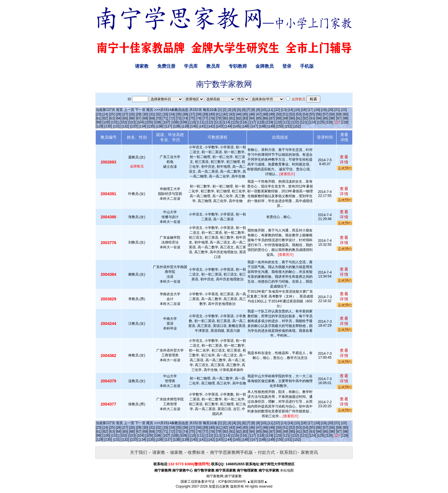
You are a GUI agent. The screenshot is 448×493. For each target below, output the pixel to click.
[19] (324, 110)
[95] (325, 118)
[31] (152, 114)
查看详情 (344, 159)
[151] (288, 126)
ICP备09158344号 (232, 482)
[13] (284, 110)
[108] (175, 122)
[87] (272, 118)
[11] (270, 110)
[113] (218, 122)
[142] (211, 126)
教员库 (213, 66)
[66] (132, 118)
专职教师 (238, 66)
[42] (225, 114)
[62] (105, 118)
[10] (264, 110)
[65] (125, 118)
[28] (132, 114)
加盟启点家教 (219, 486)
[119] (269, 122)
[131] (117, 126)
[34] (172, 114)
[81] (232, 118)
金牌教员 (265, 66)
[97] (339, 118)
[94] (319, 118)
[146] (246, 126)
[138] (177, 126)
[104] (141, 122)
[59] (339, 114)
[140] (194, 126)
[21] (337, 110)
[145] (237, 126)
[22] (344, 110)
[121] (286, 122)
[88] (279, 118)
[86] (265, 118)
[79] (219, 118)
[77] (205, 118)
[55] (312, 114)
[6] (244, 110)
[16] (304, 110)
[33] (165, 114)
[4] (234, 110)
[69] (152, 118)
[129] (100, 126)
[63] (112, 118)
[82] (239, 118)
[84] (252, 118)
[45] (245, 114)
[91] (299, 118)
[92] (305, 118)
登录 (287, 66)
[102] (123, 122)
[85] (259, 118)
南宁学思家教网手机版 (231, 452)
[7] (248, 110)
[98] (345, 118)
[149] (271, 126)
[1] (220, 110)
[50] (279, 114)
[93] (312, 118)
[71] (165, 118)
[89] (285, 118)
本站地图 (287, 470)
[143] (220, 126)
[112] (209, 122)
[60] (345, 114)
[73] (179, 118)
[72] (172, 118)
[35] (179, 114)
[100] (106, 122)
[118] (261, 122)
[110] (192, 122)
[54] (305, 114)
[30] (145, 114)
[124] (312, 122)
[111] (201, 122)
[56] (319, 114)
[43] (232, 114)
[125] (321, 122)
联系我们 (288, 452)
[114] (226, 122)
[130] (108, 126)
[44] (239, 114)
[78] (212, 118)
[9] (258, 110)
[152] (297, 126)
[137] (168, 126)
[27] (125, 114)
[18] (317, 110)
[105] (149, 122)
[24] (105, 114)
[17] (311, 110)
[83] (245, 118)
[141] (203, 126)
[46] (252, 114)
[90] (292, 118)
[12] (277, 110)
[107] (166, 122)
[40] (212, 114)
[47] (259, 114)
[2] (225, 110)
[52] (292, 114)
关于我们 (139, 452)
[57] (325, 114)
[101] (115, 122)
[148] (263, 126)
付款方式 (266, 452)
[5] (239, 110)
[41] (219, 114)
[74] (185, 118)
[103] (132, 122)
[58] (332, 114)
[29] (139, 114)
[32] (159, 114)
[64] (119, 118)
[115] (235, 122)
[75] (192, 118)
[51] (285, 114)
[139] (185, 126)
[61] (99, 118)
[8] (253, 110)
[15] (297, 110)
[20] (331, 110)
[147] (254, 126)
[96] (332, 118)
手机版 (307, 66)
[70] (159, 118)
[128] (345, 122)
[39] (205, 114)
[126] (330, 122)
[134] (142, 126)
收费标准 (196, 452)
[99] (99, 122)
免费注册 (166, 66)
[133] (134, 126)
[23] (99, 114)
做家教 (176, 452)
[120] (278, 122)
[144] (228, 126)
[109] (184, 122)
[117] (252, 122)
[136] (160, 126)
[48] (265, 114)
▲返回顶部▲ (257, 482)
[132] (125, 126)
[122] (295, 122)
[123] (304, 122)
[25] (112, 114)
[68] (145, 118)
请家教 (142, 66)
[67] (139, 118)
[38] (199, 114)
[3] (229, 110)
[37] (192, 114)
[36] (185, 114)
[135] (151, 126)
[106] (158, 122)
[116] (244, 122)
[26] (119, 114)
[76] (199, 118)
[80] (225, 118)
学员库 (191, 66)
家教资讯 (309, 452)
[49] (272, 114)
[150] (280, 126)
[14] (291, 110)
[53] (299, 114)
